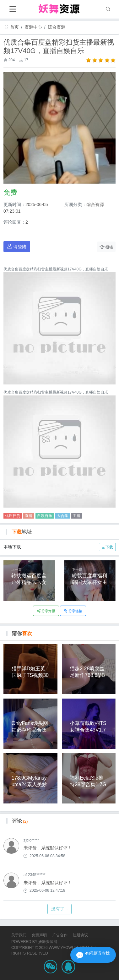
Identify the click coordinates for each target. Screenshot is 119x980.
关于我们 (19, 935)
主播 (77, 516)
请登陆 (17, 246)
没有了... (60, 909)
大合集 (62, 516)
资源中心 (33, 27)
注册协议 (80, 935)
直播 (29, 516)
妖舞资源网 (48, 942)
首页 (12, 27)
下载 (107, 547)
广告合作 (60, 935)
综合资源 (57, 27)
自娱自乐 (45, 516)
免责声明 (39, 935)
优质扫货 (13, 516)
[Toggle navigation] (13, 9)
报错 (106, 247)
